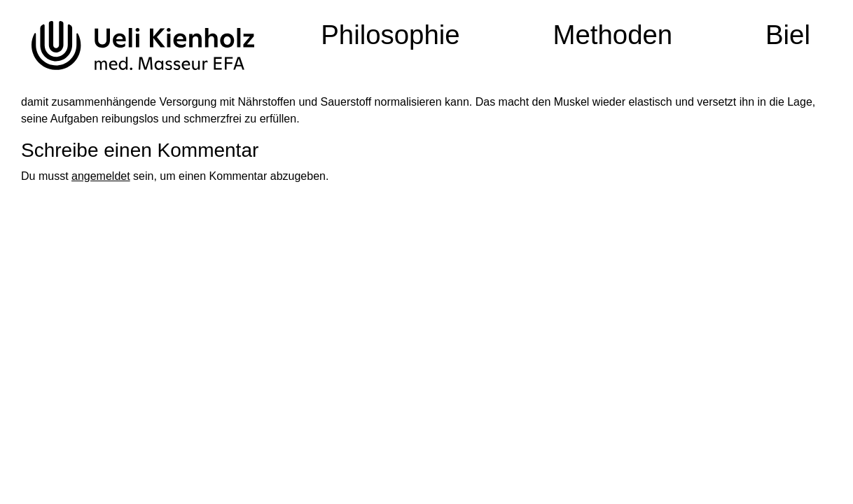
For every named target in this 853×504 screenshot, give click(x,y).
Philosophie (390, 35)
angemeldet (101, 176)
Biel (788, 35)
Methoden (612, 35)
